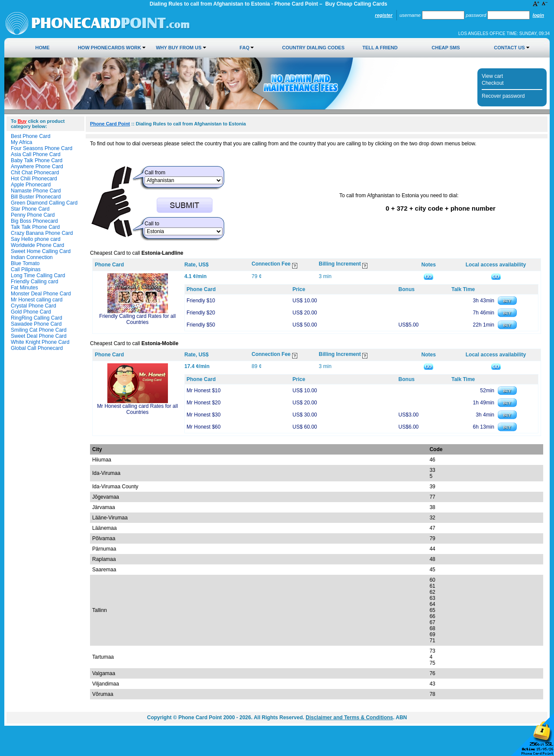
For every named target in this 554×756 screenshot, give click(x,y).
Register (383, 15)
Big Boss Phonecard (34, 221)
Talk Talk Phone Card (35, 227)
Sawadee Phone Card (36, 324)
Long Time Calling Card (38, 275)
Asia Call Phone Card (36, 154)
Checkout (493, 83)
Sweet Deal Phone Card (39, 336)
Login (538, 15)
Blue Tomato (25, 263)
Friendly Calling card (34, 282)
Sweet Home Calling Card (41, 251)
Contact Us (509, 48)
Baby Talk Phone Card (37, 160)
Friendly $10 (201, 301)
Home (43, 48)
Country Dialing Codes (313, 48)
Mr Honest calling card (37, 300)
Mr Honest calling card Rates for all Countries (137, 409)
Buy (22, 121)
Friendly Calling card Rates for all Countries (137, 319)
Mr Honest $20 (204, 403)
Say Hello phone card (36, 239)
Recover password (503, 96)
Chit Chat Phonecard (35, 173)
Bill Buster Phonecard (36, 197)
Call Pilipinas (26, 269)
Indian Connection (32, 257)
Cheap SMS (446, 48)
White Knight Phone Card (40, 342)
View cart (492, 76)
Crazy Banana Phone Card (42, 233)
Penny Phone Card (33, 215)
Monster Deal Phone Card (41, 294)
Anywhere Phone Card (37, 167)
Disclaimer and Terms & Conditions (349, 718)
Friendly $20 (201, 313)
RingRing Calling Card (37, 318)
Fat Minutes (24, 288)
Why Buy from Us (179, 48)
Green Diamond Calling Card (44, 203)
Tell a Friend (380, 48)
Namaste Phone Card (36, 191)
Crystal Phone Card (34, 306)
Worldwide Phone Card (37, 245)
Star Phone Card (30, 209)
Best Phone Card (31, 136)
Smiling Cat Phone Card (39, 330)
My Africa (21, 142)
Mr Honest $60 (204, 427)
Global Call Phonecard (37, 348)
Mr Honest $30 (204, 415)
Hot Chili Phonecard (34, 179)
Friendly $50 (201, 325)
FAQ (245, 48)
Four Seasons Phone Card (42, 148)
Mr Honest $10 (204, 391)
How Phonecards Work (110, 48)
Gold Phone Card (31, 312)
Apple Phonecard (31, 185)
